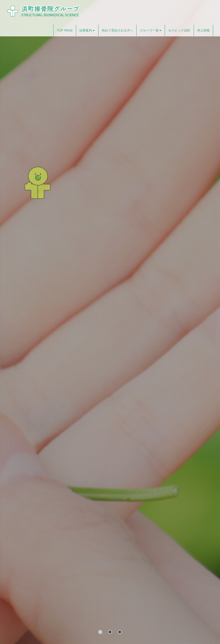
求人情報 (203, 30)
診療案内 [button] (87, 30)
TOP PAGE (65, 30)
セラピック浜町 (179, 30)
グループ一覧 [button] (151, 30)
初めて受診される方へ (117, 30)
